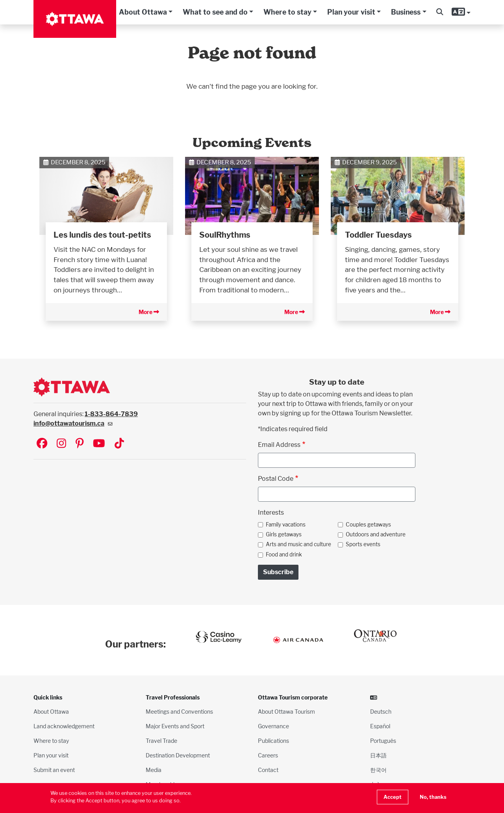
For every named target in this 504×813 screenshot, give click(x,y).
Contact (268, 770)
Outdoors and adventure (376, 534)
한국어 (378, 770)
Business (406, 12)
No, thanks (433, 797)
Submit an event (54, 770)
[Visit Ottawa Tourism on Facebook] (42, 444)
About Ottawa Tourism (286, 712)
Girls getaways (284, 534)
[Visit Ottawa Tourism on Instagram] (61, 444)
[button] (440, 12)
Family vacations (286, 525)
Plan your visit (351, 12)
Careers (268, 755)
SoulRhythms (225, 235)
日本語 (378, 755)
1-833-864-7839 (111, 414)
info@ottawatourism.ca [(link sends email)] (73, 423)
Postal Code (276, 479)
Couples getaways (368, 525)
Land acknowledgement (64, 726)
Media (154, 770)
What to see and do (215, 12)
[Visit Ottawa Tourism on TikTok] (119, 444)
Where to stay (287, 12)
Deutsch (381, 712)
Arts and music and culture (298, 544)
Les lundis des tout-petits (102, 235)
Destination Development (178, 755)
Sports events (363, 544)
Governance (273, 726)
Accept (393, 797)
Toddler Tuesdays (378, 235)
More (149, 312)
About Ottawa (143, 12)
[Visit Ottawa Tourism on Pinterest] (80, 444)
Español (380, 726)
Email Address (279, 445)
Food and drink (284, 554)
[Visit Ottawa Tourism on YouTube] (99, 444)
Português (383, 741)
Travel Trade (161, 741)
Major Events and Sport (175, 726)
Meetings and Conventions (179, 712)
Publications (273, 741)
